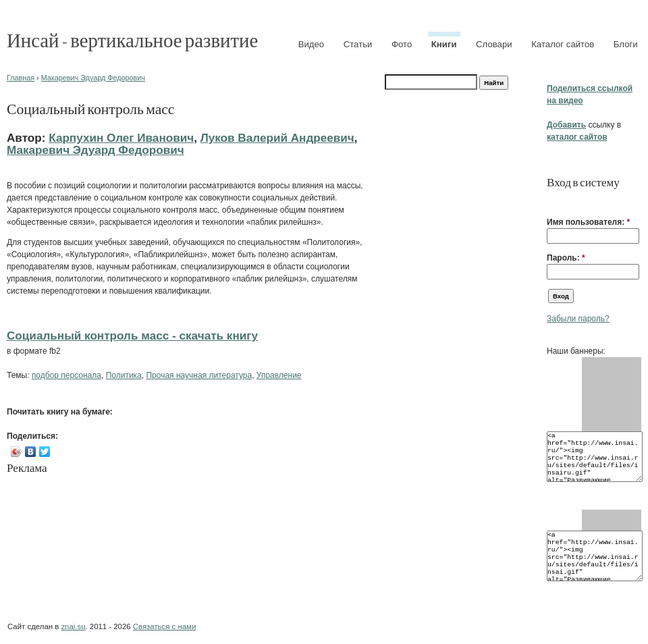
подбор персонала (66, 375)
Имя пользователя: (588, 222)
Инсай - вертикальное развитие (132, 39)
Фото (402, 44)
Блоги (626, 44)
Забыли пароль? (578, 319)
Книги (444, 44)
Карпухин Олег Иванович (121, 138)
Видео (312, 44)
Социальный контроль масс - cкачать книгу (132, 336)
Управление (279, 375)
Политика (124, 375)
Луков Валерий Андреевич (277, 138)
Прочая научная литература (199, 375)
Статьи (358, 44)
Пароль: (566, 258)
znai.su (73, 626)
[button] (552, 201)
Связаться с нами (164, 626)
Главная (21, 78)
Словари (494, 44)
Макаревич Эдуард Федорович (93, 78)
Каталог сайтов (563, 44)
